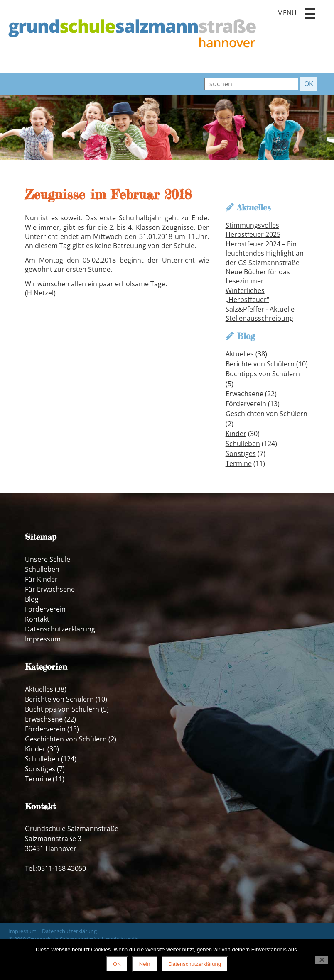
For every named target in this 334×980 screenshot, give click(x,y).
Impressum (43, 639)
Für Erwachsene (50, 589)
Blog (32, 599)
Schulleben (243, 444)
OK (117, 964)
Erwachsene (244, 394)
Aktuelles (240, 354)
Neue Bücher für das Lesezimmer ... (258, 276)
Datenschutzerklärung (60, 629)
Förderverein (246, 404)
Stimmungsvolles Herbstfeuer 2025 (253, 230)
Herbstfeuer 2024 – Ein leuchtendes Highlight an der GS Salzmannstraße (265, 253)
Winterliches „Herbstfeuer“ (247, 295)
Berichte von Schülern (260, 364)
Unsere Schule (48, 559)
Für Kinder (41, 579)
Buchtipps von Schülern (263, 374)
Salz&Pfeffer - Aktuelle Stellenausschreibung (260, 314)
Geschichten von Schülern (266, 414)
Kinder (236, 434)
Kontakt (37, 619)
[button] (310, 14)
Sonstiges (241, 453)
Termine (239, 463)
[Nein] (322, 960)
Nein (145, 964)
